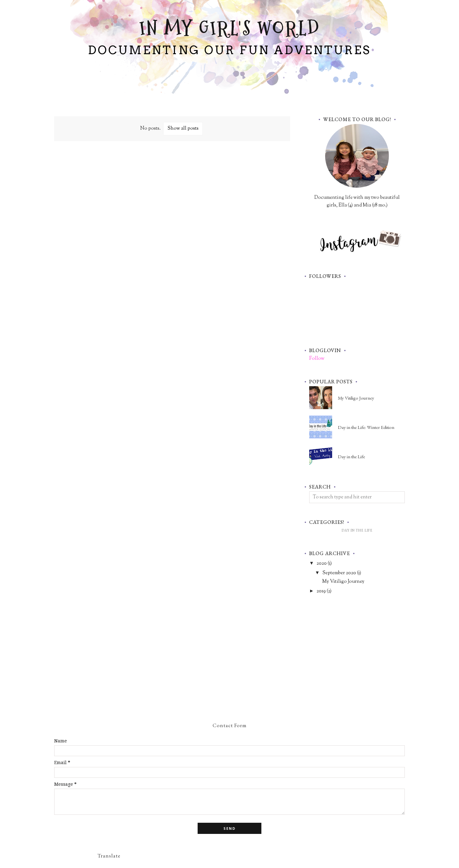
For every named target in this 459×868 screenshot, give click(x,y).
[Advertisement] (172, 195)
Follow (317, 359)
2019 (321, 591)
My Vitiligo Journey (356, 398)
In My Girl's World (230, 29)
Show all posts (183, 129)
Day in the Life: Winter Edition (366, 427)
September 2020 (339, 573)
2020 (322, 564)
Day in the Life (351, 456)
